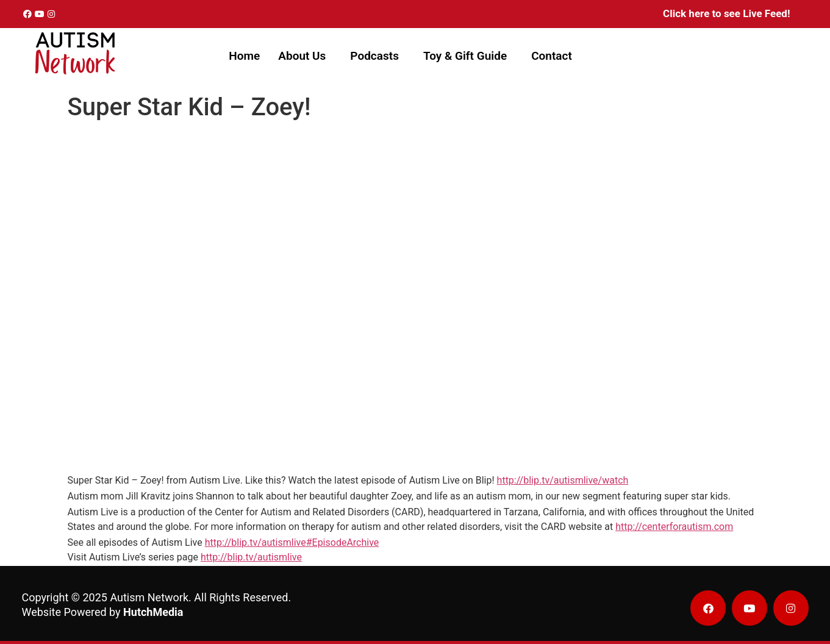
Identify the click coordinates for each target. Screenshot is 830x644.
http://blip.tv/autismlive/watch (563, 480)
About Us (302, 56)
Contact (552, 56)
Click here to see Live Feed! (726, 13)
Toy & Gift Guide (465, 56)
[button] (305, 56)
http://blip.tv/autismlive (251, 557)
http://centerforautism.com (674, 527)
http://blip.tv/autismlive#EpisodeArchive (292, 542)
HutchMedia (153, 612)
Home (244, 56)
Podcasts (374, 56)
